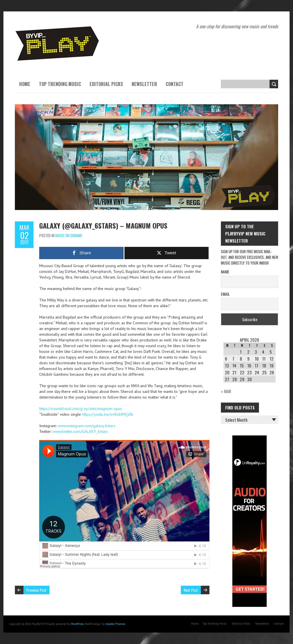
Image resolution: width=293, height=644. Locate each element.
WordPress (77, 624)
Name (225, 272)
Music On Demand (69, 235)
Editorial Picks (106, 84)
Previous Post (36, 590)
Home (25, 84)
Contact (175, 84)
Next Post (191, 590)
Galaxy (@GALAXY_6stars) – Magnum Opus (103, 225)
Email (225, 294)
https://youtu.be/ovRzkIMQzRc (108, 414)
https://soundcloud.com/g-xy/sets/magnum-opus (81, 409)
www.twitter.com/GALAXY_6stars (80, 431)
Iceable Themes (115, 624)
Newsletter (144, 84)
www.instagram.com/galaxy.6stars (87, 426)
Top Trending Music (60, 84)
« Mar (226, 391)
